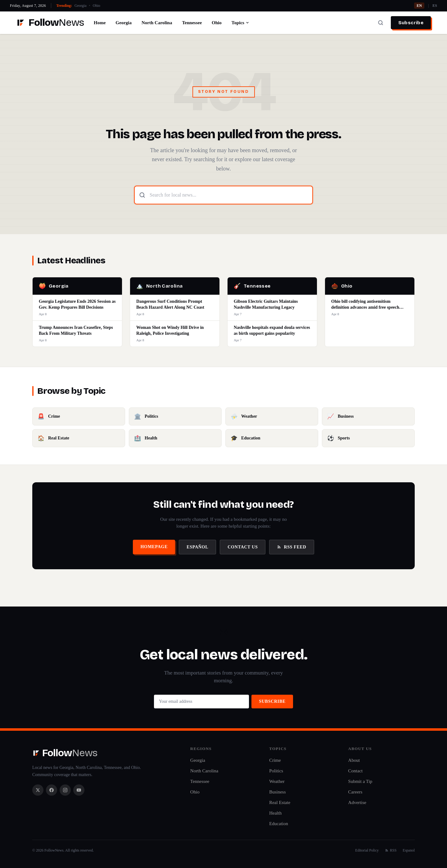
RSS (391, 850)
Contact (356, 771)
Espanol (409, 850)
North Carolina (157, 23)
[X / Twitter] (38, 790)
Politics (276, 771)
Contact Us (243, 547)
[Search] (381, 23)
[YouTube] (79, 790)
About (354, 760)
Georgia (80, 6)
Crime (275, 760)
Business (277, 792)
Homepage (154, 547)
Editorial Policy (367, 850)
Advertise (357, 802)
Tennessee (192, 23)
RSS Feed (291, 547)
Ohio (97, 6)
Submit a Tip (360, 781)
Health (275, 813)
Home (100, 23)
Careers (355, 792)
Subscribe (411, 23)
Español (197, 547)
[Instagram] (65, 790)
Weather (277, 781)
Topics (240, 23)
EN (419, 6)
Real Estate (280, 802)
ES (435, 6)
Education (279, 824)
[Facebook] (52, 790)
